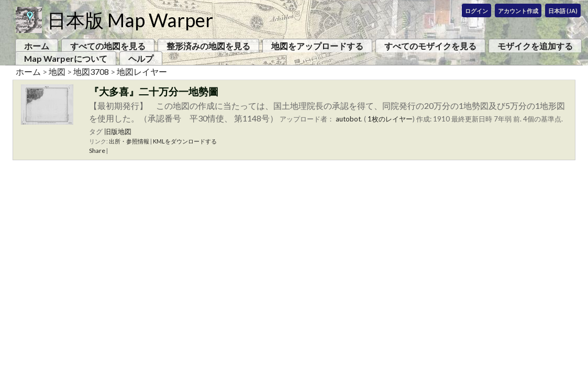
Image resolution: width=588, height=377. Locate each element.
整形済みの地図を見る (208, 46)
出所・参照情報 (129, 141)
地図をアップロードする (317, 46)
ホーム (37, 46)
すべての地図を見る (108, 46)
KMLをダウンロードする (185, 141)
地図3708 (91, 71)
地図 (57, 71)
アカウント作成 (518, 11)
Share (97, 151)
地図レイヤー (142, 71)
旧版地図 (118, 131)
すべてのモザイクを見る (430, 46)
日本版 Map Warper (130, 20)
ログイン (476, 11)
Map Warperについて (66, 58)
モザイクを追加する (535, 46)
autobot (348, 119)
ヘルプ (141, 58)
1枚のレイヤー (390, 119)
